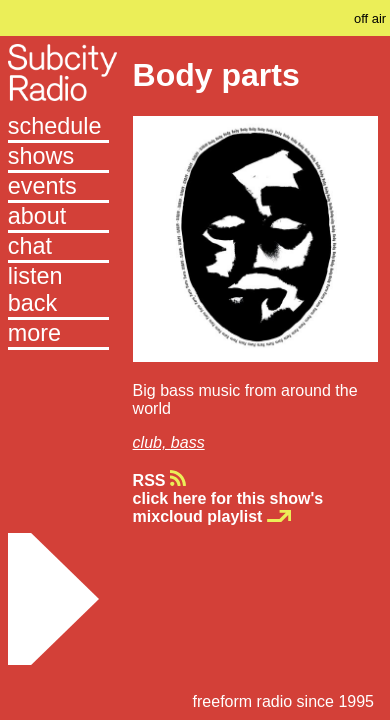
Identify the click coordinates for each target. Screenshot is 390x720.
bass (188, 442)
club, (152, 442)
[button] (58, 335)
